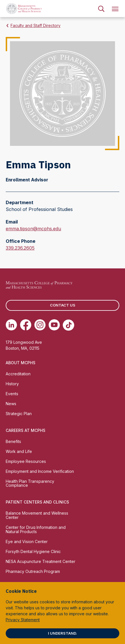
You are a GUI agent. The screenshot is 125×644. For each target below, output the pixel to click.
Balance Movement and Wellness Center (37, 515)
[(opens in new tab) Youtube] (54, 325)
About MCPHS (21, 363)
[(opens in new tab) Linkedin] (11, 325)
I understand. (62, 633)
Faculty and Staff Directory (36, 25)
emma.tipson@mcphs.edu (33, 229)
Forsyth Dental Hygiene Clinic (33, 551)
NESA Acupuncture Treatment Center (41, 561)
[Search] (101, 9)
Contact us (63, 305)
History (12, 384)
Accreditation (18, 374)
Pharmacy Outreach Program (33, 571)
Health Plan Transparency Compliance (30, 483)
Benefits (13, 441)
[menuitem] (101, 9)
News (11, 404)
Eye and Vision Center (27, 542)
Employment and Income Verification (40, 471)
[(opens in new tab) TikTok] (68, 325)
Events (12, 394)
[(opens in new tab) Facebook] (26, 325)
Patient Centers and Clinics (37, 502)
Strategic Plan (19, 414)
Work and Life (19, 451)
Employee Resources (26, 461)
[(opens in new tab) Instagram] (40, 325)
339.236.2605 (20, 248)
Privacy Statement (23, 620)
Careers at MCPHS (26, 430)
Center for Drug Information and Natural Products (36, 529)
